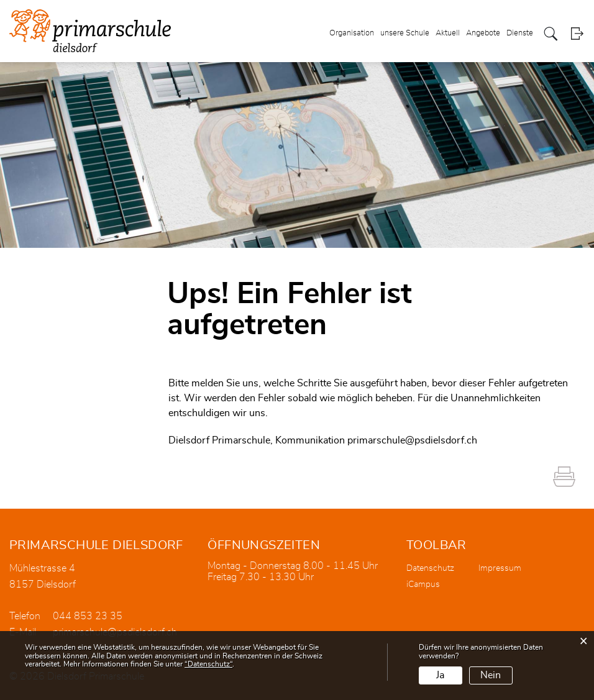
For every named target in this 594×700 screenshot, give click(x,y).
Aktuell (448, 33)
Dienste (520, 33)
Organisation (352, 33)
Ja (440, 675)
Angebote (483, 33)
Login (577, 34)
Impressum (500, 568)
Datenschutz (430, 568)
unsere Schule (405, 33)
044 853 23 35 (88, 616)
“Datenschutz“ (208, 664)
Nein (491, 675)
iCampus (423, 584)
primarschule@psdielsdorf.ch (412, 440)
